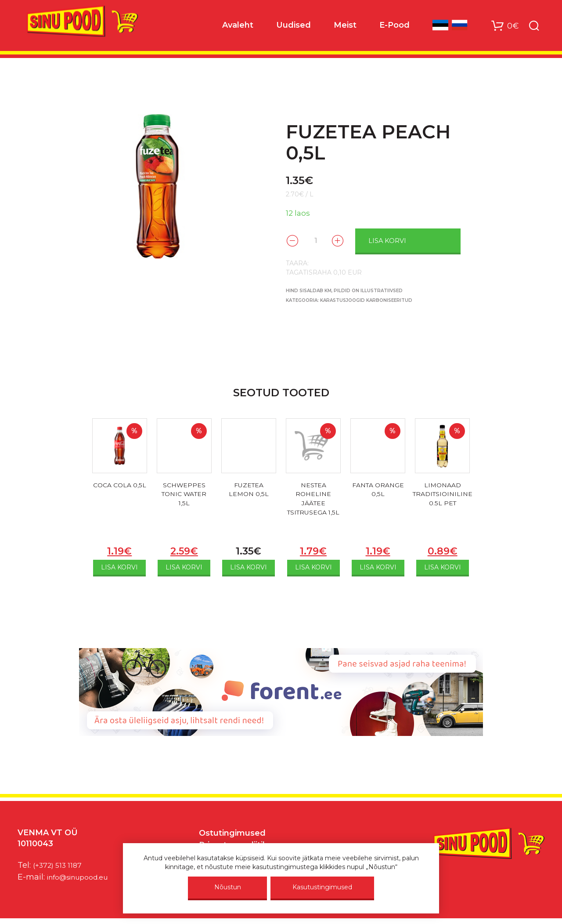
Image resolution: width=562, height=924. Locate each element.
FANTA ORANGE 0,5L (378, 490)
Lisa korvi (403, 240)
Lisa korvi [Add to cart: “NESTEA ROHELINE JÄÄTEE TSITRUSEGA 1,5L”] (313, 566)
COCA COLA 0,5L (119, 490)
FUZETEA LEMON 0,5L (249, 490)
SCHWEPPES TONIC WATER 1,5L (184, 495)
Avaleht (238, 27)
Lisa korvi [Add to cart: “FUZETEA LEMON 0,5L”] (249, 566)
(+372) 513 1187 (61, 864)
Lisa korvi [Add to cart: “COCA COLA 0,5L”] (119, 566)
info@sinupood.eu (83, 876)
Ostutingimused (232, 832)
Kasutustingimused (322, 887)
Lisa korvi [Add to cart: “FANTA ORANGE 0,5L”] (378, 566)
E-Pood (394, 27)
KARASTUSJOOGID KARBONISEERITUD (366, 299)
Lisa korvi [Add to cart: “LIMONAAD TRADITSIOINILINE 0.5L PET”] (443, 566)
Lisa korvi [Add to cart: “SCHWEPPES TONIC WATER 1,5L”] (184, 566)
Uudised (294, 27)
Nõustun (228, 887)
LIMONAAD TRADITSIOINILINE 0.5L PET (442, 495)
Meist (345, 27)
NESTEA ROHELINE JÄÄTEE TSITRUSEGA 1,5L (313, 505)
